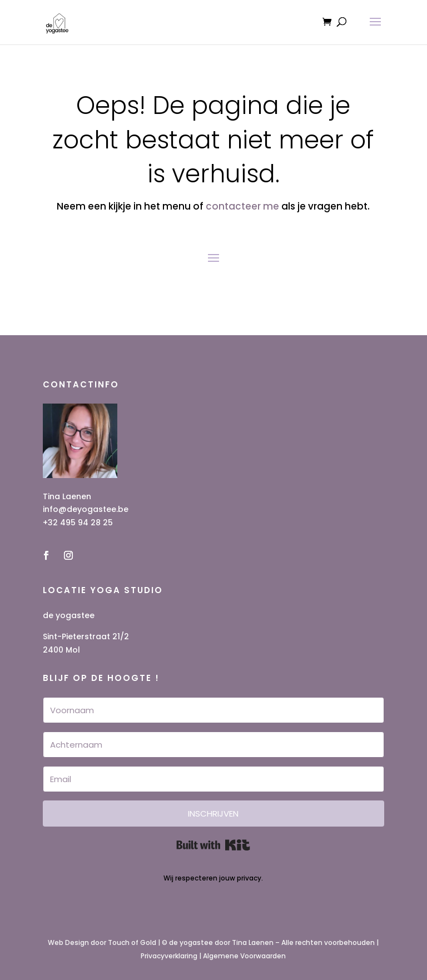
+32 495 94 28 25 (78, 523)
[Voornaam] (213, 710)
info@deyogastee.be (86, 509)
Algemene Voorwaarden (244, 956)
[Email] (213, 779)
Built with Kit (213, 845)
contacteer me (242, 206)
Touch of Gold (132, 942)
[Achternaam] (213, 745)
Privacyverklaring (169, 956)
